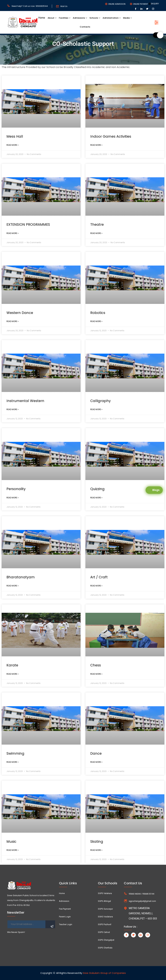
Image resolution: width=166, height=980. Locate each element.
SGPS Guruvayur (105, 909)
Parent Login (65, 917)
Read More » (13, 145)
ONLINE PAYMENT (141, 4)
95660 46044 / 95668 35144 (141, 894)
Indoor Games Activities (111, 136)
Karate (12, 665)
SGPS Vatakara (105, 893)
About (51, 18)
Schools (94, 18)
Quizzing (97, 489)
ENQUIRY (155, 4)
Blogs (156, 490)
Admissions (79, 18)
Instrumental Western (25, 401)
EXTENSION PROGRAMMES (28, 224)
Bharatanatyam (21, 577)
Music (11, 841)
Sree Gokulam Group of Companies (104, 973)
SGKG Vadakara (105, 917)
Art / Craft (99, 577)
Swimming (15, 753)
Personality (16, 489)
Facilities (64, 18)
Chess (96, 665)
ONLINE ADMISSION (117, 4)
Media (126, 18)
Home (42, 18)
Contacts (85, 27)
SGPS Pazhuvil (105, 924)
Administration (111, 18)
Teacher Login (66, 924)
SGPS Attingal (104, 901)
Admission (64, 901)
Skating (97, 841)
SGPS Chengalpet (106, 940)
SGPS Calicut (104, 932)
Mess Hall (15, 136)
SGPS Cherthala (105, 948)
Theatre (97, 224)
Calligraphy (101, 401)
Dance (96, 753)
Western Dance (20, 313)
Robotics (98, 313)
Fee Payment (65, 909)
